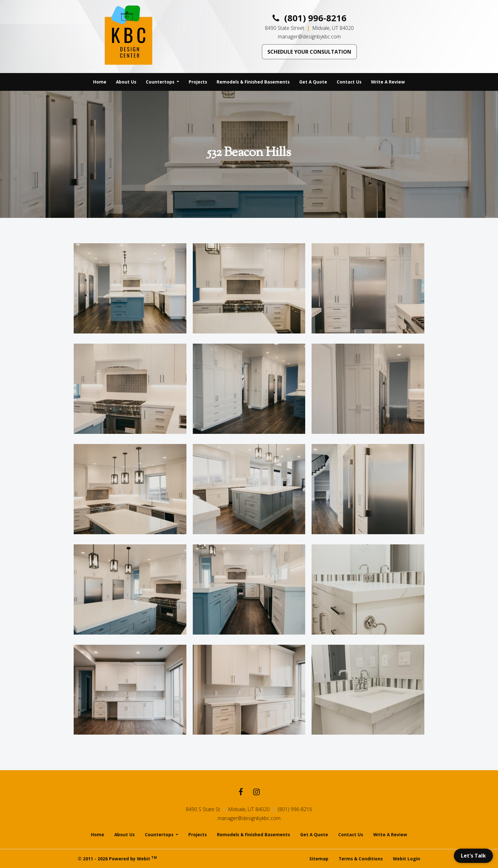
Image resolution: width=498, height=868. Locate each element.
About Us (126, 82)
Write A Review (388, 82)
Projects (198, 82)
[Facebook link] (241, 793)
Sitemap (319, 859)
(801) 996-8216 (310, 18)
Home (100, 82)
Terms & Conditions (361, 859)
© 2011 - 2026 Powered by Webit (117, 858)
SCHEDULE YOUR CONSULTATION (309, 52)
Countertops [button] (161, 82)
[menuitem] (100, 82)
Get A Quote (313, 82)
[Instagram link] (256, 793)
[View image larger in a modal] (130, 288)
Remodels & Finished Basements (253, 82)
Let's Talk (473, 856)
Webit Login (407, 859)
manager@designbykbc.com (309, 37)
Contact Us (349, 82)
